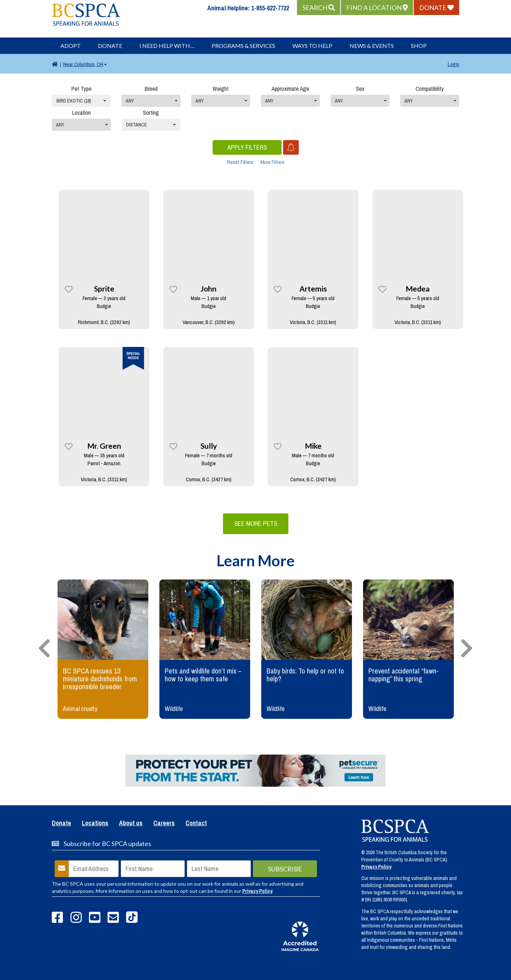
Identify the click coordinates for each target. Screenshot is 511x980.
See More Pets (256, 524)
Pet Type (81, 89)
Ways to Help (312, 46)
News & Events (372, 46)
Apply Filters (247, 147)
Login (453, 64)
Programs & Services (243, 46)
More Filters (272, 162)
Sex (360, 89)
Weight (221, 89)
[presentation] (44, 649)
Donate (110, 46)
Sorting (151, 113)
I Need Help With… (167, 46)
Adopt (71, 46)
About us (131, 824)
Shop (419, 46)
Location (81, 113)
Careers (164, 824)
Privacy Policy (257, 891)
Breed (151, 89)
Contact (196, 824)
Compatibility (430, 89)
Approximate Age (290, 89)
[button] (319, 8)
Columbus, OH (85, 64)
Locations (95, 824)
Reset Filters (240, 162)
